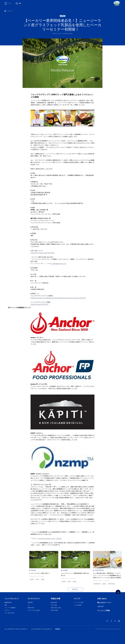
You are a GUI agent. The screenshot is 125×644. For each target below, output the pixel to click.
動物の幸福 (31, 608)
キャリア (77, 599)
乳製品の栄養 (56, 599)
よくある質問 (78, 605)
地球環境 (30, 603)
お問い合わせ (102, 599)
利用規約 (58, 629)
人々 (29, 605)
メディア (100, 607)
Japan (63, 16)
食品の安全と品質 (56, 608)
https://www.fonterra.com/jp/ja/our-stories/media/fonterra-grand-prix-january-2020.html (58, 298)
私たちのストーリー (104, 603)
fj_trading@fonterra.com (59, 264)
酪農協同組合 (8, 603)
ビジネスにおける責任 (34, 610)
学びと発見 (54, 605)
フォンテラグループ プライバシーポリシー (16, 629)
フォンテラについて (12, 599)
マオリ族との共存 (9, 613)
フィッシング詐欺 (104, 611)
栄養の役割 (54, 603)
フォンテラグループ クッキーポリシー (42, 629)
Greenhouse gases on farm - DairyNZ (50, 539)
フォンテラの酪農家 (10, 608)
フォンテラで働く (79, 603)
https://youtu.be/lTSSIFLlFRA (39, 304)
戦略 (6, 605)
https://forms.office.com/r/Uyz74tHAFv (43, 253)
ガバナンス (8, 610)
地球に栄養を (55, 610)
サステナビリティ (34, 599)
